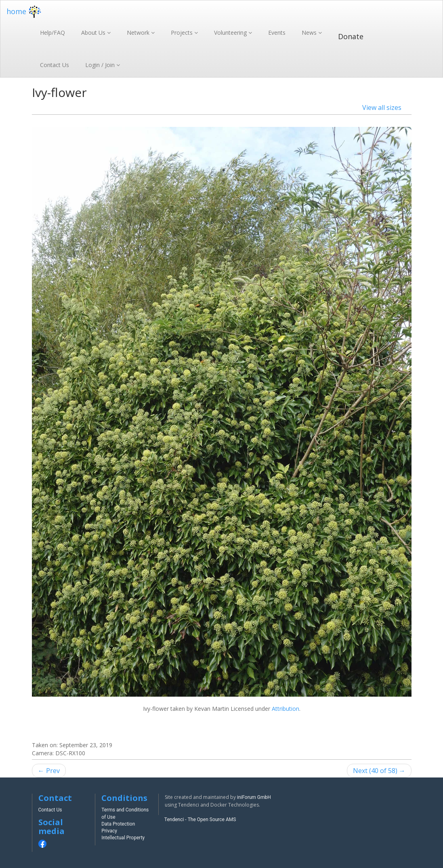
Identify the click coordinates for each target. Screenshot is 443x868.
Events (277, 33)
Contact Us (55, 65)
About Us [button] (94, 33)
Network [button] (139, 33)
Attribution (286, 709)
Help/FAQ (52, 33)
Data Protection (118, 824)
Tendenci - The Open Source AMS (200, 820)
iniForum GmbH (254, 797)
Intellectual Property (123, 838)
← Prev (49, 771)
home (25, 11)
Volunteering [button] (231, 33)
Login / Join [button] (101, 65)
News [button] (310, 33)
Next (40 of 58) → (379, 771)
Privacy (109, 831)
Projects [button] (183, 33)
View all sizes (382, 107)
